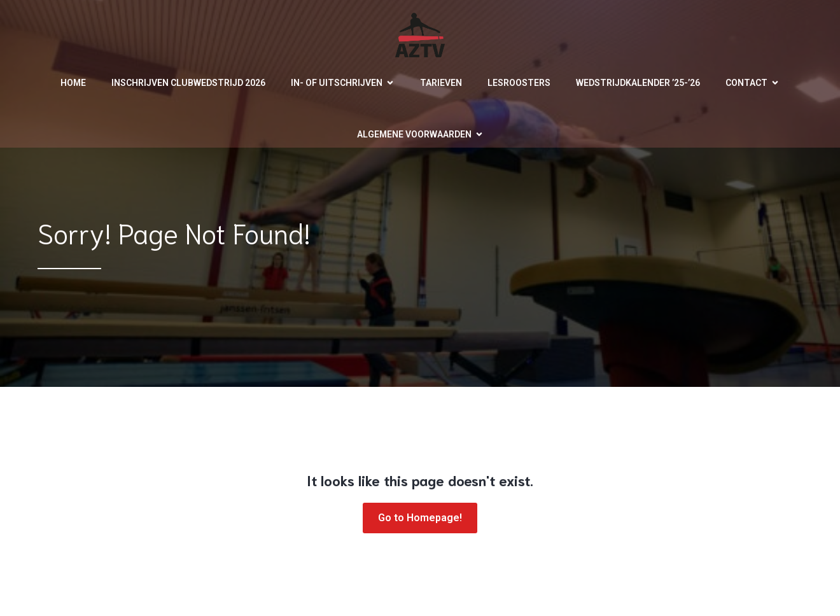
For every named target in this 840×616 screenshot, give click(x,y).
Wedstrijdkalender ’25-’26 (638, 83)
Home (73, 83)
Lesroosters (519, 83)
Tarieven (441, 83)
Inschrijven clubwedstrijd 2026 (188, 83)
